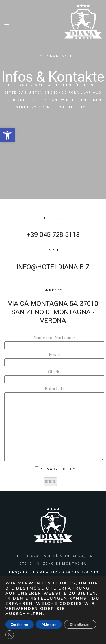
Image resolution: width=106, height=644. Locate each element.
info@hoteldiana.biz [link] (53, 267)
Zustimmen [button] (20, 624)
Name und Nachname (54, 341)
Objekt (54, 375)
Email (54, 358)
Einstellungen (80, 624)
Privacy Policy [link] (58, 469)
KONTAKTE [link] (61, 56)
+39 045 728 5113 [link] (53, 235)
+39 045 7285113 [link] (80, 572)
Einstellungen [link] (46, 598)
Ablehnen (49, 624)
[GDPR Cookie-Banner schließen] (10, 635)
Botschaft (54, 424)
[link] (7, 135)
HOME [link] (39, 56)
